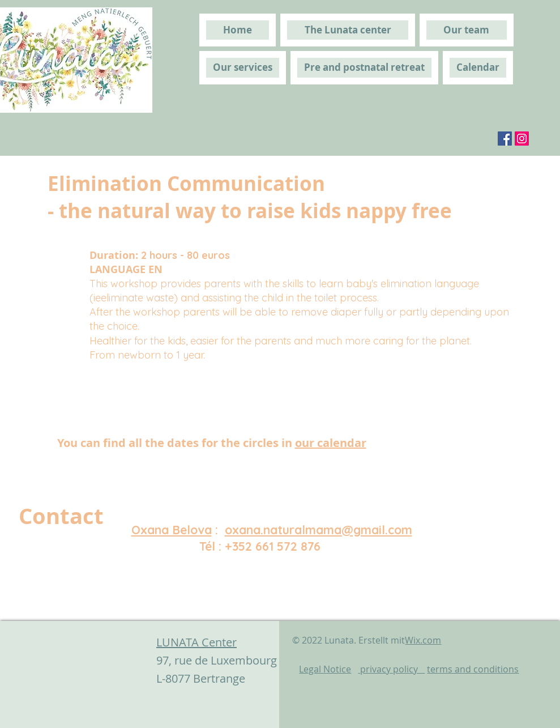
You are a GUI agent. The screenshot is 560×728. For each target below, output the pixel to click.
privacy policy (391, 669)
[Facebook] (505, 139)
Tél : (212, 546)
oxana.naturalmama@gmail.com (319, 530)
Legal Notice (325, 669)
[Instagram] (522, 139)
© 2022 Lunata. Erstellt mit (367, 640)
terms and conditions (473, 669)
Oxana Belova (172, 530)
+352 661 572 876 (273, 546)
